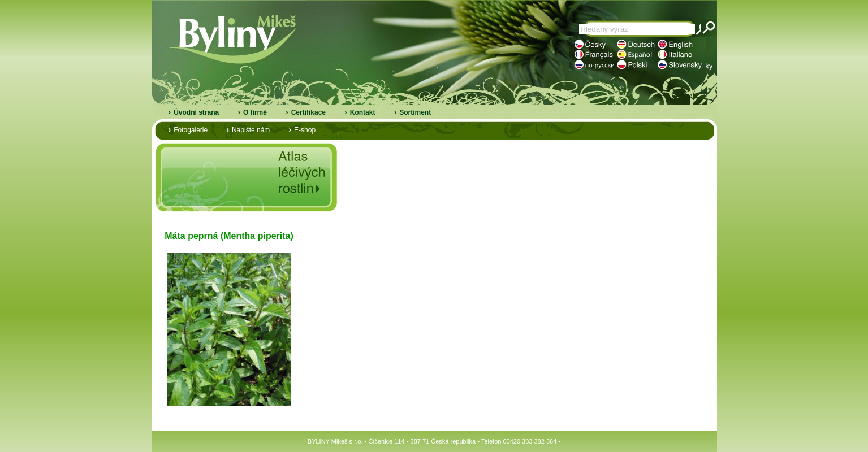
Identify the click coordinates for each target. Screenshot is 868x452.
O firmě (255, 112)
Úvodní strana (196, 112)
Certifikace (308, 112)
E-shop (305, 130)
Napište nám (251, 130)
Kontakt (363, 112)
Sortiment (415, 112)
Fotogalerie (191, 130)
